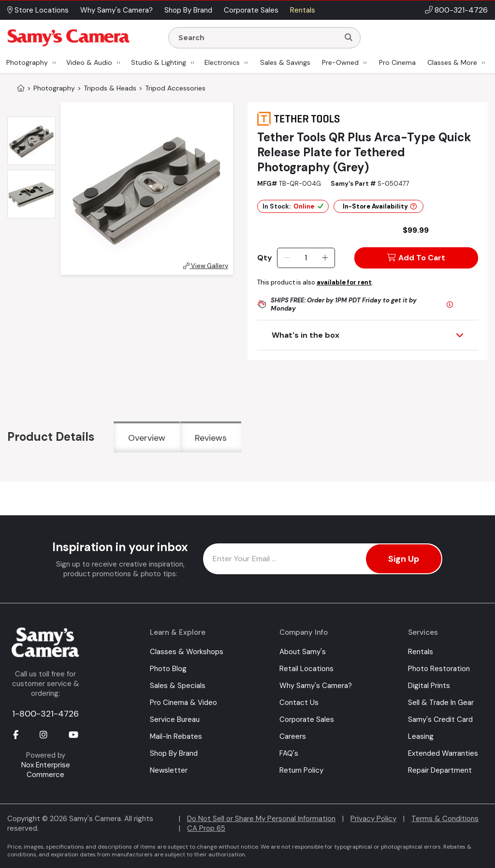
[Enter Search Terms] (258, 38)
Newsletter (169, 770)
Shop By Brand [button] (188, 10)
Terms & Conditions (445, 819)
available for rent (344, 282)
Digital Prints (429, 686)
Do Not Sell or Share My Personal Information (261, 819)
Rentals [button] (303, 10)
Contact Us (299, 703)
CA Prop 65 (206, 828)
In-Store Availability (380, 206)
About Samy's (303, 652)
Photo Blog (168, 669)
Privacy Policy (373, 819)
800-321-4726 (461, 10)
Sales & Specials (178, 686)
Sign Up (404, 559)
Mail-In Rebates (176, 736)
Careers (293, 736)
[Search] (349, 38)
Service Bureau (175, 719)
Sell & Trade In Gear (441, 703)
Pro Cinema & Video (183, 703)
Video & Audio (89, 62)
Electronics (222, 62)
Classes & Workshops (187, 652)
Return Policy (301, 770)
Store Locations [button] (38, 10)
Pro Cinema (397, 62)
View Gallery (206, 266)
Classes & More (452, 62)
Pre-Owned (340, 62)
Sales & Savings (285, 62)
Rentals (421, 652)
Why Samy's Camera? (316, 686)
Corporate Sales (307, 719)
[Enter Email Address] (323, 559)
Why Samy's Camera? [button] (116, 10)
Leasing (421, 736)
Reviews (211, 438)
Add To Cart (416, 258)
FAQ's (289, 753)
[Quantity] (306, 258)
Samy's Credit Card (440, 719)
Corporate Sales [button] (251, 10)
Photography (27, 62)
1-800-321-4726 (45, 714)
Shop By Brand (174, 753)
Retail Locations (306, 669)
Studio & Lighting (159, 62)
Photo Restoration (439, 669)
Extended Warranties (443, 753)
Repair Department (440, 770)
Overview (147, 438)
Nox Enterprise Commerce (46, 770)
